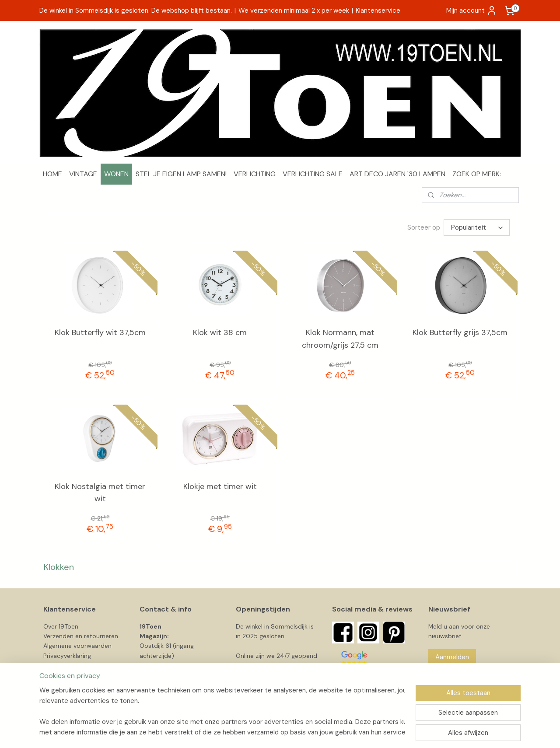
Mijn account (472, 10)
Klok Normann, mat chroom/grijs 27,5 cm (340, 339)
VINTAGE (83, 174)
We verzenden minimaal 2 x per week (294, 10)
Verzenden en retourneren (81, 636)
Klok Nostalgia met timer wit (100, 493)
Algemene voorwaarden (77, 646)
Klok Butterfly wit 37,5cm (100, 332)
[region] (222, 711)
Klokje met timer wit (220, 486)
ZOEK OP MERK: (477, 174)
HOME (52, 174)
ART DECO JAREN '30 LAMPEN (397, 174)
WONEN (116, 174)
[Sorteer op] (477, 227)
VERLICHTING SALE (313, 174)
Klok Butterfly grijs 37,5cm (460, 332)
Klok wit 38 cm (220, 332)
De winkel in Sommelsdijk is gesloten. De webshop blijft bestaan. (136, 10)
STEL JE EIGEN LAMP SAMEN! (181, 174)
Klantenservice (378, 10)
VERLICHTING (255, 174)
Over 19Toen (61, 626)
